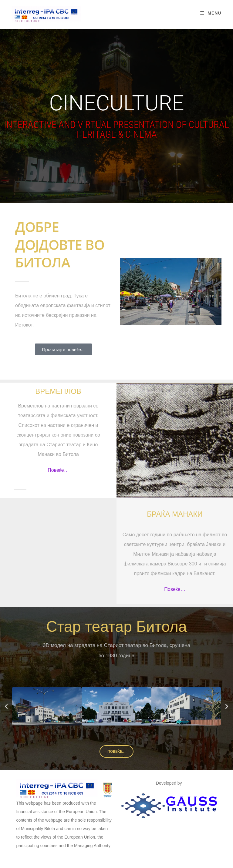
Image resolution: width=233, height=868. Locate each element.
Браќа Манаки (175, 514)
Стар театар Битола (116, 627)
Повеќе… (58, 470)
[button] (6, 706)
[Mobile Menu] (211, 13)
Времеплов (58, 391)
